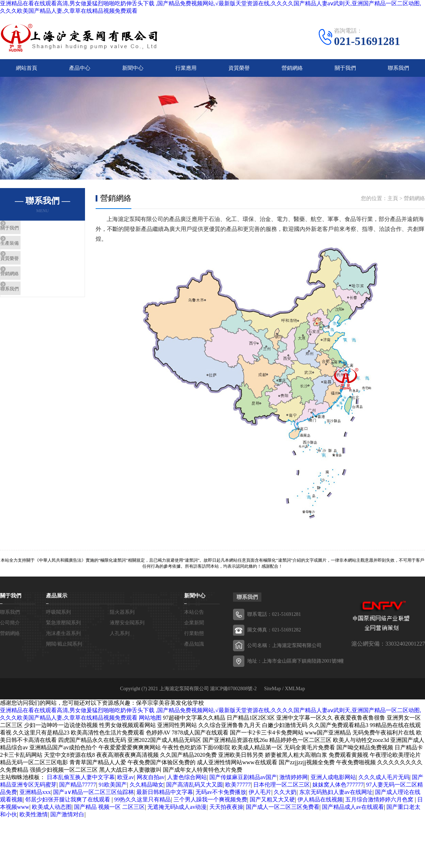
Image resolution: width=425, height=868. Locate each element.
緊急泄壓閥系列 (63, 628)
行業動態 (194, 638)
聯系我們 (398, 71)
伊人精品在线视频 (320, 804)
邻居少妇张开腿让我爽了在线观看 (68, 804)
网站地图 (150, 723)
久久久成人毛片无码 (384, 782)
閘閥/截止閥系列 (64, 649)
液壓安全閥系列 (127, 628)
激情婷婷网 (294, 782)
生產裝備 (27, 257)
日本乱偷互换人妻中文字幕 (81, 782)
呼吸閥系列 (58, 617)
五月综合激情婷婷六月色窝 (380, 804)
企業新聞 (194, 628)
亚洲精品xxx (35, 797)
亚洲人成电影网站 (333, 782)
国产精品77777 (78, 790)
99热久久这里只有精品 (142, 804)
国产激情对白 (67, 819)
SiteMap (273, 694)
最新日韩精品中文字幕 (165, 797)
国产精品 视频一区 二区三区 (109, 812)
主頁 (393, 203)
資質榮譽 (239, 71)
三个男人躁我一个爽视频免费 (210, 804)
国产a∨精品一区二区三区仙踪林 (93, 797)
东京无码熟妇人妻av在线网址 (336, 797)
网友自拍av (151, 782)
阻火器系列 (122, 617)
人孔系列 (120, 638)
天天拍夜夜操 (226, 812)
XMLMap (295, 694)
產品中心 (80, 71)
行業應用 (186, 71)
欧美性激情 (34, 819)
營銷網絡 (292, 71)
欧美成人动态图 (52, 812)
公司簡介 (10, 628)
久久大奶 (285, 797)
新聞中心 (133, 71)
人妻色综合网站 (187, 782)
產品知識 (194, 649)
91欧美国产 (113, 790)
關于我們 (345, 71)
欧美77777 (238, 790)
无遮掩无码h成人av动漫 (177, 812)
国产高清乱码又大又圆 (194, 790)
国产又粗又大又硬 (272, 804)
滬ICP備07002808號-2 (233, 694)
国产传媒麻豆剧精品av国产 (243, 782)
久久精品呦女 (147, 790)
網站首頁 (27, 71)
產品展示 (57, 601)
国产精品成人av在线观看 (353, 812)
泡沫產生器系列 (63, 638)
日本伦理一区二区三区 (282, 790)
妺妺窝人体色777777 (338, 790)
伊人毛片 (260, 797)
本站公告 (194, 617)
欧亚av (126, 782)
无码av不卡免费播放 (221, 797)
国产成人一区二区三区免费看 (283, 812)
